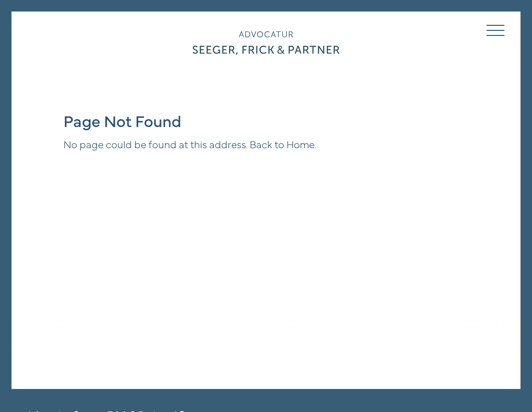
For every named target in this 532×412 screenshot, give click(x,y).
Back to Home (282, 144)
